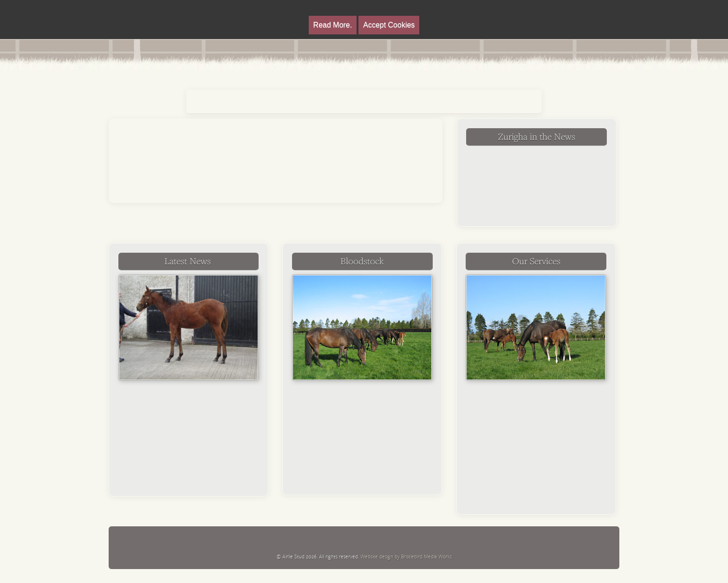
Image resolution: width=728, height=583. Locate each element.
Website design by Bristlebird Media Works (406, 556)
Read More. (333, 25)
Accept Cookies (389, 25)
